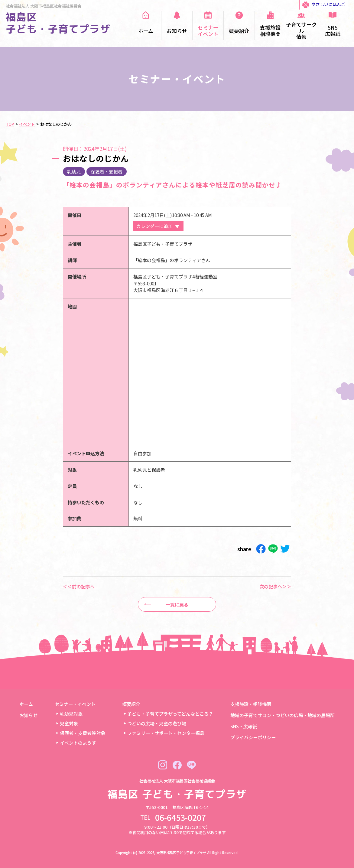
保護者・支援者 (107, 171)
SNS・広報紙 (244, 726)
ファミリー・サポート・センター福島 (166, 733)
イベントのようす (78, 743)
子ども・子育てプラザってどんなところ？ (170, 714)
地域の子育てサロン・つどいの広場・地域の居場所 (283, 715)
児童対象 (69, 723)
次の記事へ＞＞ (275, 586)
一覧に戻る (177, 604)
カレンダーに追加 (154, 226)
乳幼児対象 (71, 714)
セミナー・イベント (75, 704)
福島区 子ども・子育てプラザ (58, 23)
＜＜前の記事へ (79, 586)
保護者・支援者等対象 (83, 733)
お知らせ (28, 715)
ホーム (26, 704)
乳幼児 (74, 171)
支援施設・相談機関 (251, 704)
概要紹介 (131, 704)
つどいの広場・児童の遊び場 (157, 723)
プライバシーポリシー (253, 737)
